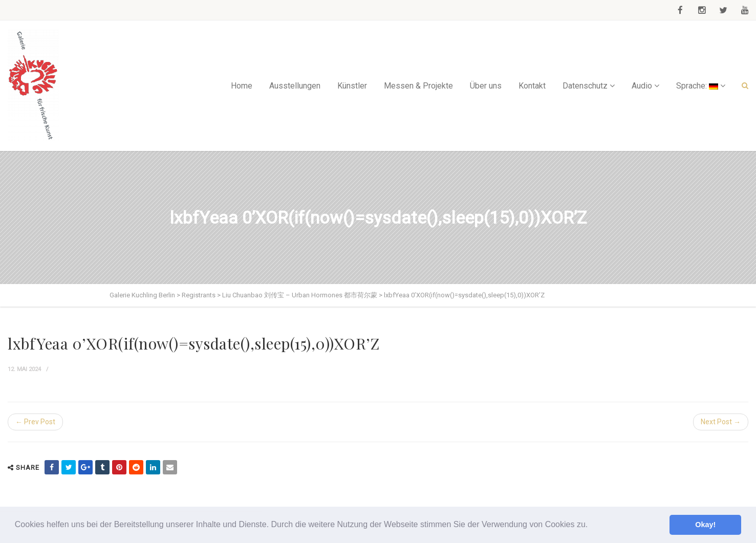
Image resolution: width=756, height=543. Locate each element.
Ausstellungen (295, 86)
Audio (642, 86)
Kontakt (532, 86)
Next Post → (721, 422)
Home (242, 86)
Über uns (486, 86)
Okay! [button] (705, 525)
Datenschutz (585, 86)
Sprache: (697, 86)
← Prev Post (35, 422)
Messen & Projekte (418, 86)
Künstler (352, 86)
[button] (592, 526)
